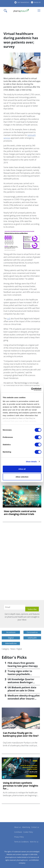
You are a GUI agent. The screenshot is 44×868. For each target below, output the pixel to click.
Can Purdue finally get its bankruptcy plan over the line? (21, 734)
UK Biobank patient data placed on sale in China (22, 689)
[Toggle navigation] (6, 11)
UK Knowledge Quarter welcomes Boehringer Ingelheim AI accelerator (22, 682)
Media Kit (37, 2)
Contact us (35, 827)
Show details (31, 462)
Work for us (34, 842)
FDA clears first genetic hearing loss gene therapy (23, 664)
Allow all (22, 469)
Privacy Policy (19, 837)
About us (17, 827)
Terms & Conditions (21, 842)
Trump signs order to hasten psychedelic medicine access (20, 674)
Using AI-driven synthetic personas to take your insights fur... (21, 786)
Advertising (26, 827)
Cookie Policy (28, 832)
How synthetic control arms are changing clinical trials (20, 513)
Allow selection (22, 477)
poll (9, 319)
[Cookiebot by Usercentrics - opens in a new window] (31, 389)
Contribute (18, 832)
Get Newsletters (23, 2)
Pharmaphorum (8, 831)
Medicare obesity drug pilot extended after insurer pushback (24, 699)
